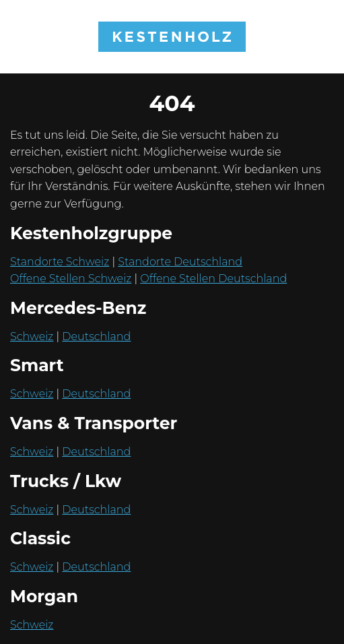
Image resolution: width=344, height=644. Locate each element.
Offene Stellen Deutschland (213, 279)
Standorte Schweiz (60, 262)
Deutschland (96, 336)
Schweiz (32, 336)
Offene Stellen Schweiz (71, 279)
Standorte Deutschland (180, 262)
